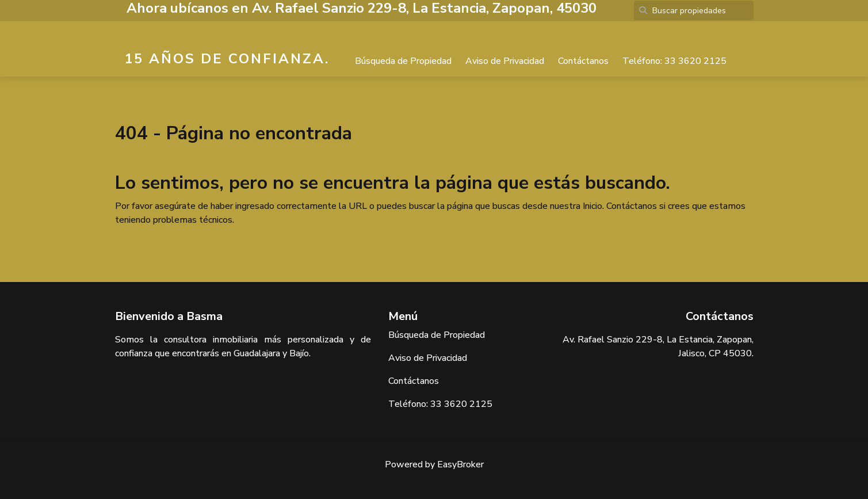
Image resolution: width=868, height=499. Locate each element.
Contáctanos (583, 61)
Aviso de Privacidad (505, 61)
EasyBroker (460, 464)
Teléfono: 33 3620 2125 (674, 61)
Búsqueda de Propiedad (403, 61)
